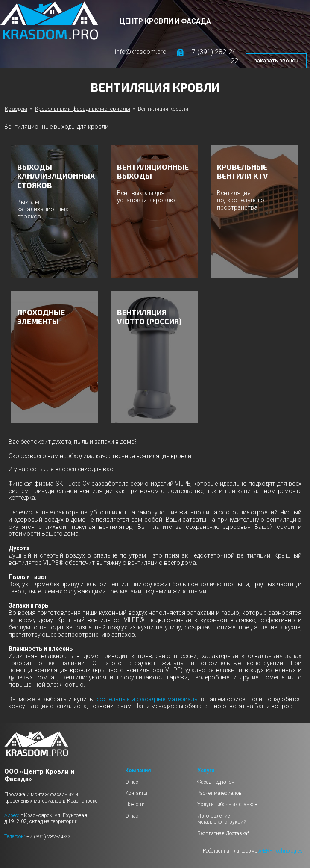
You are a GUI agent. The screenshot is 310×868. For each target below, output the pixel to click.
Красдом (16, 109)
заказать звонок (276, 61)
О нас (132, 782)
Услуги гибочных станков (227, 804)
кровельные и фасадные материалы (147, 699)
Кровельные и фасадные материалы (83, 109)
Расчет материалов (219, 793)
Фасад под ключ (216, 782)
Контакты (136, 793)
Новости (135, 804)
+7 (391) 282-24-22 (49, 836)
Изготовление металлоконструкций (222, 819)
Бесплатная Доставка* (223, 833)
